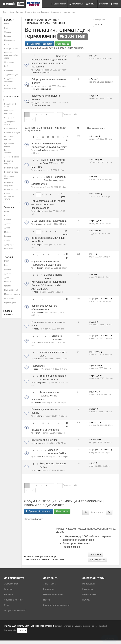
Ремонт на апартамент (9, 184)
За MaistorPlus (11, 584)
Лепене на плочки (12, 157)
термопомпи (38, 366)
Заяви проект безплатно (76, 543)
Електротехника (11, 49)
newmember (41, 312)
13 (58, 299)
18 (48, 423)
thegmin (95, 136)
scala (38, 187)
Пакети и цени (89, 594)
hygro (36, 86)
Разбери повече (71, 547)
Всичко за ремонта (42, 73)
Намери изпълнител (53, 594)
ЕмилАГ (38, 402)
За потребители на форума (57, 605)
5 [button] (46, 115)
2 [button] (32, 115)
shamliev (95, 422)
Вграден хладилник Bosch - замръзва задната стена (49, 180)
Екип (6, 605)
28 (58, 255)
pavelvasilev (41, 150)
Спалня (28, 12)
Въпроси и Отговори (48, 20)
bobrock (40, 211)
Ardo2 (37, 329)
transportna (41, 383)
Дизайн (7, 240)
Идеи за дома (10, 302)
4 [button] (41, 115)
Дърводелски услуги (10, 123)
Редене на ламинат (9, 151)
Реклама (8, 594)
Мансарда (9, 249)
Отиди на (95, 554)
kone (38, 170)
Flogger (39, 268)
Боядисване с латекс (10, 105)
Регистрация (89, 584)
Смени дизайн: (100, 20)
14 (63, 299)
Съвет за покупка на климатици (49, 221)
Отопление (56, 12)
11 (60, 232)
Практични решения (42, 89)
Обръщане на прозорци (10, 112)
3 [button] (37, 115)
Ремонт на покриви (9, 162)
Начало (30, 20)
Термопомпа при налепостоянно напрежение (45, 396)
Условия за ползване (64, 626)
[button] (60, 115)
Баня (12, 12)
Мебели (8, 232)
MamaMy (95, 160)
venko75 (40, 457)
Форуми (9, 20)
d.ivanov (38, 443)
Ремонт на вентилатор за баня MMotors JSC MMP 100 (48, 163)
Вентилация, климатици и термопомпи (47, 23)
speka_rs (95, 220)
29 (63, 255)
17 (43, 423)
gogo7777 (96, 194)
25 (43, 255)
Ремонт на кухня (11, 172)
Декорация (9, 244)
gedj (93, 254)
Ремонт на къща (11, 190)
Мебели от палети (12, 294)
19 (53, 423)
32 (53, 137)
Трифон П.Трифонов (101, 299)
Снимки (91, 4)
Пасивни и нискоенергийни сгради (11, 55)
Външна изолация (12, 132)
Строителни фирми (9, 177)
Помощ (47, 600)
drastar (39, 224)
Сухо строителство (10, 87)
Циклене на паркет (9, 145)
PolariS (39, 416)
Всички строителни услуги (9, 196)
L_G (38, 470)
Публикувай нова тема (39, 44)
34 (63, 137)
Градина (45, 12)
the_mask (38, 359)
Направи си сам (11, 290)
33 (58, 137)
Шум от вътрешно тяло (45, 440)
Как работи (49, 589)
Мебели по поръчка (9, 138)
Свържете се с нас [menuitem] (13, 600)
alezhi (94, 409)
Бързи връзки (98, 560)
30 (43, 137)
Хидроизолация (11, 75)
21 (63, 423)
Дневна (19, 12)
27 (53, 255)
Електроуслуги (11, 128)
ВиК (6, 66)
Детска (36, 12)
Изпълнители (76, 4)
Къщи (7, 45)
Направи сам (69, 12)
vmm (38, 70)
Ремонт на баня (11, 168)
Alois (36, 292)
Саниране (8, 71)
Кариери (8, 589)
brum (38, 433)
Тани (94, 79)
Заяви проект (59, 4)
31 (48, 137)
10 (55, 232)
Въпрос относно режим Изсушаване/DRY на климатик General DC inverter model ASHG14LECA (49, 282)
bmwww (40, 342)
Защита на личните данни (86, 626)
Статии (103, 4)
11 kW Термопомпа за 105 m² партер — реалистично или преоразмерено (49, 201)
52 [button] (27, 119)
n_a (93, 56)
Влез (114, 4)
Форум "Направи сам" (15, 610)
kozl (93, 177)
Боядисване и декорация (10, 80)
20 (58, 423)
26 (48, 255)
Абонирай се (63, 44)
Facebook (103, 626)
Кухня (5, 12)
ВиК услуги (9, 118)
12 (53, 299)
